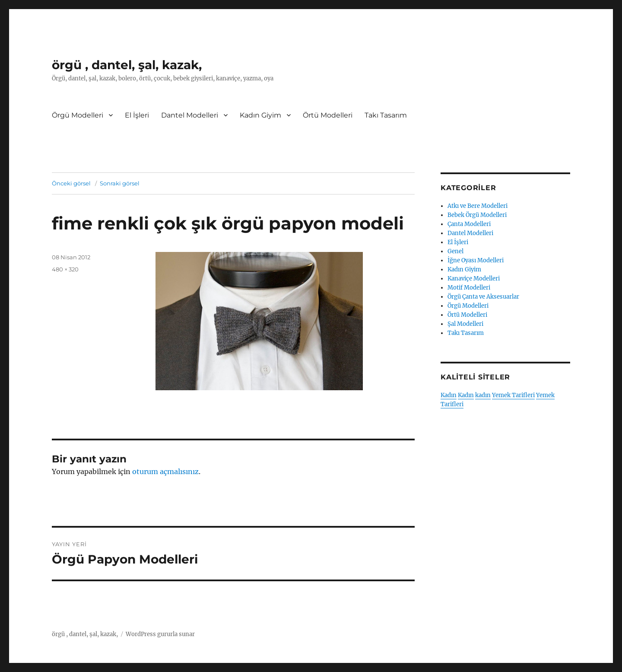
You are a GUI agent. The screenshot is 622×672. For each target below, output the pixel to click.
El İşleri (137, 115)
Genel (455, 251)
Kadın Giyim (260, 115)
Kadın (449, 395)
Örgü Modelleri (78, 115)
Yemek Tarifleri (513, 395)
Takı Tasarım (386, 115)
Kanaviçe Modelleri (474, 279)
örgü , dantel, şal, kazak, (127, 65)
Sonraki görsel (120, 183)
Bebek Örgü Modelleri (477, 215)
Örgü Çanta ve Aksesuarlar (483, 297)
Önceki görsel (71, 183)
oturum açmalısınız (165, 471)
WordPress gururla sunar (160, 634)
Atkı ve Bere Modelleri (478, 206)
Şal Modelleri (465, 324)
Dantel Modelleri (190, 115)
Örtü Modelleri (328, 115)
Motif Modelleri (469, 288)
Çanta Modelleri (469, 224)
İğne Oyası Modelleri (476, 260)
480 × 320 (65, 269)
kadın (483, 395)
